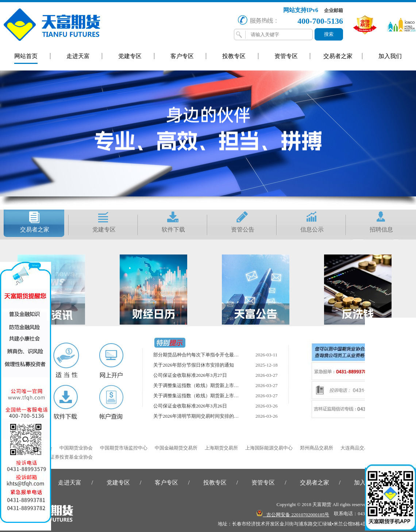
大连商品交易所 (357, 448)
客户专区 (182, 56)
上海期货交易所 (221, 448)
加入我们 (390, 56)
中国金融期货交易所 (176, 448)
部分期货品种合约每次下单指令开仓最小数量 (201, 355)
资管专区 (286, 56)
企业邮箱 (334, 10)
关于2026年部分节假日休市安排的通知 (194, 365)
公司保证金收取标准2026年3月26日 (190, 406)
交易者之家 (338, 56)
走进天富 (78, 56)
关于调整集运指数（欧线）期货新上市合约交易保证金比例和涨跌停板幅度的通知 (239, 396)
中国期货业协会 (76, 448)
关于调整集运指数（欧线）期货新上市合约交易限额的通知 (215, 385)
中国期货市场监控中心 (124, 448)
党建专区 (130, 56)
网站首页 (26, 56)
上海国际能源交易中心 (269, 448)
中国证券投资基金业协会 (67, 457)
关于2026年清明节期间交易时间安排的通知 (198, 416)
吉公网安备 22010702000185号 (293, 514)
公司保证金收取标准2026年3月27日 (190, 375)
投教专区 (234, 56)
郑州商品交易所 (317, 448)
